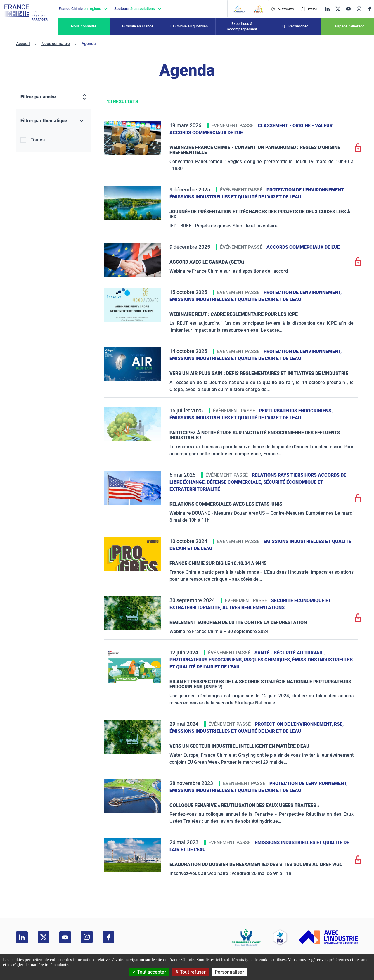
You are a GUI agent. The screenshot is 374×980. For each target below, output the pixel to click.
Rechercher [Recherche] (298, 26)
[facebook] (370, 9)
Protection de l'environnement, (305, 190)
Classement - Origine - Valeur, (296, 126)
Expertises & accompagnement (242, 26)
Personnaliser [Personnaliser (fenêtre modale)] (229, 972)
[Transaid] (238, 9)
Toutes (38, 140)
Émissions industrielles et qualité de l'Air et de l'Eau (235, 197)
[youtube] (348, 9)
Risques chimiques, (268, 660)
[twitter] (338, 9)
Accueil (23, 44)
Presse (309, 9)
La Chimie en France (136, 26)
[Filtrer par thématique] (53, 121)
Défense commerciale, (235, 482)
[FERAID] (259, 9)
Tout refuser (190, 972)
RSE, (339, 724)
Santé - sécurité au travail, (290, 653)
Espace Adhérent (349, 26)
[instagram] (359, 9)
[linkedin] (327, 9)
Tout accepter (149, 972)
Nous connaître (84, 26)
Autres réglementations (253, 607)
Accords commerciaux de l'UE (206, 133)
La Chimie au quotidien (189, 26)
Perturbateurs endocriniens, (296, 411)
